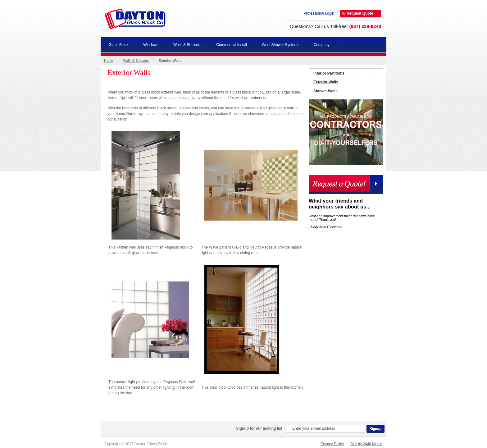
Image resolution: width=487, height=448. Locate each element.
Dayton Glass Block (135, 19)
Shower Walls (325, 91)
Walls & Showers (187, 45)
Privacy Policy (332, 444)
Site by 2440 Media (366, 444)
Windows (151, 45)
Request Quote (360, 13)
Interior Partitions (329, 73)
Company (322, 45)
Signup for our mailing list (259, 428)
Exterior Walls (326, 82)
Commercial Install (232, 45)
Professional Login (319, 13)
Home (109, 61)
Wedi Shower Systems (281, 45)
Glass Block (118, 45)
